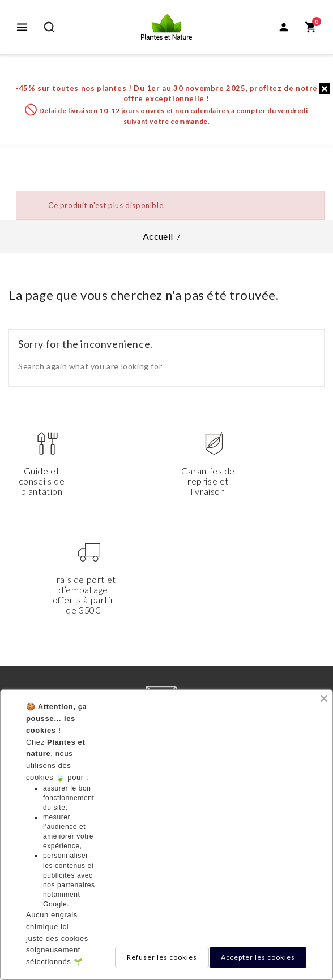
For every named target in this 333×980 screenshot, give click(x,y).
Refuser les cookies (162, 957)
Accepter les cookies (258, 957)
